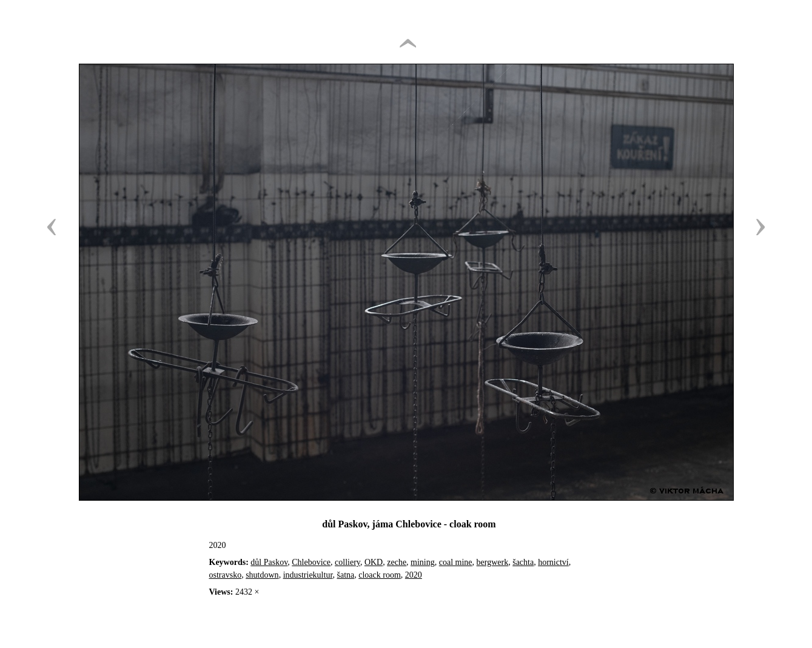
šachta (523, 562)
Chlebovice (311, 562)
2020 (414, 575)
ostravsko (226, 575)
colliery (347, 562)
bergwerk (493, 562)
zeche (397, 562)
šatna (346, 575)
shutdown (262, 575)
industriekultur (308, 575)
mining (423, 562)
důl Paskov (269, 562)
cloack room (380, 575)
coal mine (456, 562)
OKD (374, 562)
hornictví (553, 562)
